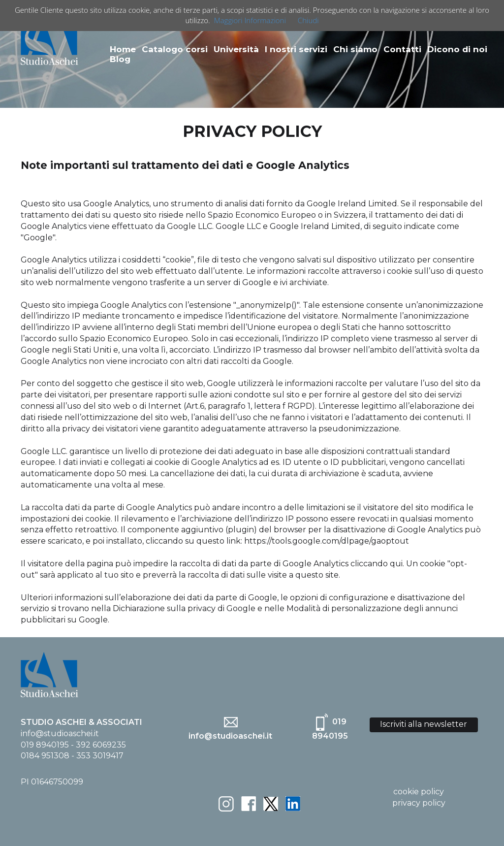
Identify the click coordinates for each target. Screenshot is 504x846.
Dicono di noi (457, 49)
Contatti (402, 49)
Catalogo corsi (175, 49)
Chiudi (308, 20)
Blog (120, 59)
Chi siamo (355, 49)
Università (236, 49)
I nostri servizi (296, 49)
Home (123, 49)
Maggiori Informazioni (250, 20)
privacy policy (419, 803)
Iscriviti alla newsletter (424, 724)
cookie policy (419, 792)
